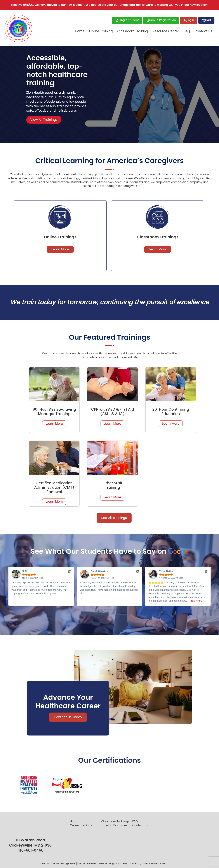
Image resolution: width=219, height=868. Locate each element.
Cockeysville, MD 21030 (30, 845)
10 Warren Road (30, 840)
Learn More (60, 249)
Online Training (101, 31)
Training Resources (114, 825)
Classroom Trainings (115, 822)
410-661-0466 (30, 851)
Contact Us (203, 31)
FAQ (187, 31)
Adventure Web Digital (153, 864)
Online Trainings (81, 825)
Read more (196, 601)
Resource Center (166, 31)
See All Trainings (114, 518)
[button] (99, 610)
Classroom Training (133, 31)
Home (80, 31)
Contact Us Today (68, 717)
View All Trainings (44, 120)
